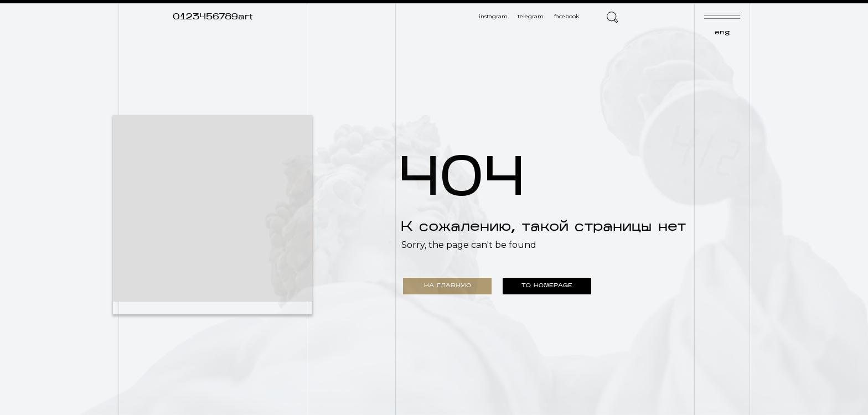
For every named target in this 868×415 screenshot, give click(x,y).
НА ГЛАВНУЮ (448, 286)
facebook (567, 16)
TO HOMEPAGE (547, 286)
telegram (531, 16)
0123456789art (213, 17)
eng (722, 33)
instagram (493, 16)
